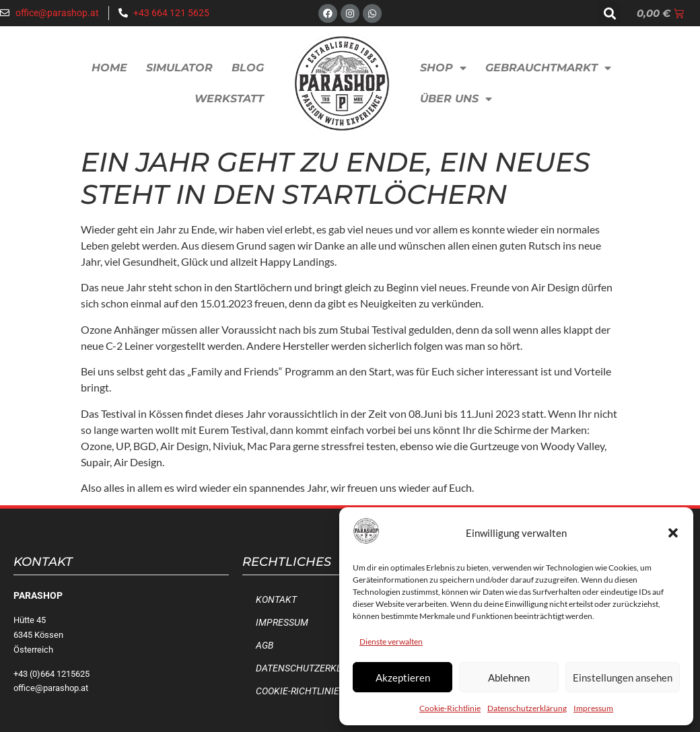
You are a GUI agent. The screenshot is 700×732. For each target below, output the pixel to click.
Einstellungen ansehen (623, 678)
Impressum (593, 708)
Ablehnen (509, 678)
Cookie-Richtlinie (450, 708)
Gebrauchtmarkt (548, 68)
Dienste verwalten (391, 642)
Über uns (456, 99)
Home (109, 68)
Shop (443, 68)
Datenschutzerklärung (527, 708)
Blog (248, 68)
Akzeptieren (403, 678)
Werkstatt (229, 99)
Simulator (179, 68)
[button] (673, 533)
